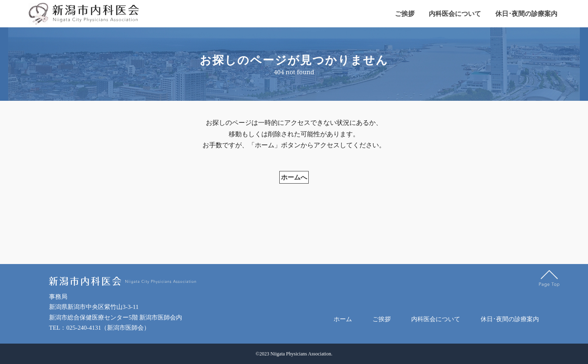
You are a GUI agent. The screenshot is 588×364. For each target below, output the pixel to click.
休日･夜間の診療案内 (526, 14)
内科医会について (455, 14)
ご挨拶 (405, 14)
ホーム (343, 319)
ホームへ (294, 181)
